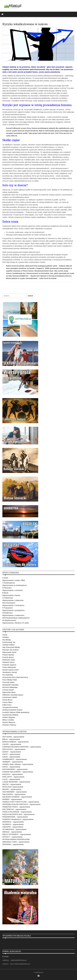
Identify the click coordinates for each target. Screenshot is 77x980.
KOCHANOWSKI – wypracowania (15, 769)
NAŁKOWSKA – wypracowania (14, 794)
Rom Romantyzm (9, 603)
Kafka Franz (7, 705)
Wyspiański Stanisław (10, 685)
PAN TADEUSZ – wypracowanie (14, 809)
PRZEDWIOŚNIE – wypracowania (15, 817)
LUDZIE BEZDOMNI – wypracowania (16, 782)
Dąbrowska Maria (9, 692)
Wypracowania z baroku (11, 595)
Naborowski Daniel (9, 652)
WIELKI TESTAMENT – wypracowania (17, 834)
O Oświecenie (8, 598)
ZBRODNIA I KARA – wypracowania (16, 842)
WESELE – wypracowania (12, 832)
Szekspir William (9, 645)
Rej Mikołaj (6, 640)
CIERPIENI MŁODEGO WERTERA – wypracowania (22, 747)
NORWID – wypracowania (12, 799)
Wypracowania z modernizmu (13, 615)
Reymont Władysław (10, 687)
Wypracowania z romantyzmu (13, 605)
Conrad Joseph (8, 690)
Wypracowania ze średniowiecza (15, 585)
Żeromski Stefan (8, 682)
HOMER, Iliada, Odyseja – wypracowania (18, 764)
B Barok (5, 593)
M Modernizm (7, 613)
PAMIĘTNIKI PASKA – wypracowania (16, 807)
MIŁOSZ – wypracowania (12, 784)
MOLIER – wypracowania (12, 789)
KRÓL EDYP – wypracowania (13, 777)
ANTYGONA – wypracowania (13, 737)
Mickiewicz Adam (9, 660)
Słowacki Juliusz (8, 662)
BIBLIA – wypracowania (11, 739)
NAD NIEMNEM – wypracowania (15, 792)
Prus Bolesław (8, 675)
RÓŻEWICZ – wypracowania (13, 822)
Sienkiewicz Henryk (10, 672)
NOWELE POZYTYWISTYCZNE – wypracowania (21, 802)
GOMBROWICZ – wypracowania (15, 759)
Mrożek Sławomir (9, 722)
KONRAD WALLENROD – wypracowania (18, 772)
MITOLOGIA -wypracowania (13, 787)
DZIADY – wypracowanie (12, 752)
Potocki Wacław (8, 655)
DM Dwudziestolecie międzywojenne (16, 618)
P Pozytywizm (8, 608)
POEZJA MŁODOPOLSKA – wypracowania (18, 814)
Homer (5, 635)
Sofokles (6, 637)
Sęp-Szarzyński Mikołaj (11, 647)
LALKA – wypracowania (11, 779)
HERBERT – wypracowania (13, 762)
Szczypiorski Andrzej (10, 707)
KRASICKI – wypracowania (13, 774)
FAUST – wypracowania (11, 754)
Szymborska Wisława (10, 715)
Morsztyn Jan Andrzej (10, 650)
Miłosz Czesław (8, 720)
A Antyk (5, 578)
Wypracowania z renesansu (13, 590)
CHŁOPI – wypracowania (12, 744)
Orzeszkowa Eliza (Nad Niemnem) (15, 677)
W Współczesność (9, 620)
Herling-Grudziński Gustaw (12, 710)
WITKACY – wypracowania (12, 837)
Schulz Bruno (7, 700)
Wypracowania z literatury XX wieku (16, 623)
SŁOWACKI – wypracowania (13, 824)
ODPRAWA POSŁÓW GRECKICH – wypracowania (21, 804)
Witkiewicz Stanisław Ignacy (13, 695)
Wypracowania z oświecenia (13, 600)
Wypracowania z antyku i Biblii (14, 580)
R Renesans (7, 588)
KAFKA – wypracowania (11, 767)
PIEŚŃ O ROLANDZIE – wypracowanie (17, 812)
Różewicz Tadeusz (9, 725)
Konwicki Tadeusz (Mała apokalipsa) (16, 712)
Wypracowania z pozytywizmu (14, 610)
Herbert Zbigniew (9, 717)
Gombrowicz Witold (10, 697)
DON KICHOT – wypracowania (14, 749)
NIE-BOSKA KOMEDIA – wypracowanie (17, 797)
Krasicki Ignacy (8, 657)
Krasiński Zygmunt (9, 665)
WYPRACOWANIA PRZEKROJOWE (16, 839)
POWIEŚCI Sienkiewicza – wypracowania (18, 819)
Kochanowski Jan (9, 642)
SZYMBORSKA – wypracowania (14, 829)
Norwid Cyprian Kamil (10, 670)
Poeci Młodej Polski (10, 680)
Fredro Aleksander (9, 667)
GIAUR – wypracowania (11, 757)
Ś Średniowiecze (9, 583)
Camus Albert (7, 702)
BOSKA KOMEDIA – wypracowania (15, 742)
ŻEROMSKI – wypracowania (13, 844)
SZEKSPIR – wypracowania (13, 827)
